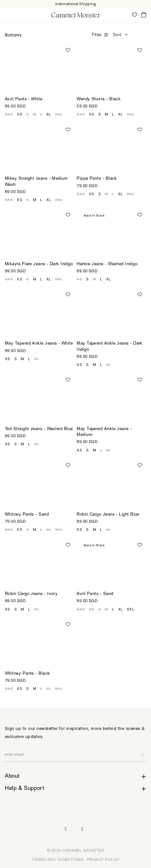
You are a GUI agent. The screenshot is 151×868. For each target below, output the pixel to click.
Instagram (66, 829)
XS (20, 114)
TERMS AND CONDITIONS (57, 859)
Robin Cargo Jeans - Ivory (31, 594)
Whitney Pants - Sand (27, 515)
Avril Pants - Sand (95, 594)
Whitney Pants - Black (27, 674)
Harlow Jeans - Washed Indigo (107, 264)
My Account (125, 15)
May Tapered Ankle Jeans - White (39, 344)
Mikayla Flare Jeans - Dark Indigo (39, 264)
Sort (117, 35)
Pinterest (82, 829)
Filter (97, 35)
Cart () (144, 15)
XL (49, 114)
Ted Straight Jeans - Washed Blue (39, 429)
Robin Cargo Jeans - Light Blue (108, 515)
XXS (9, 114)
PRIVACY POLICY (103, 859)
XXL (59, 114)
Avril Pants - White (24, 100)
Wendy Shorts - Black (99, 100)
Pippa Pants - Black (97, 179)
